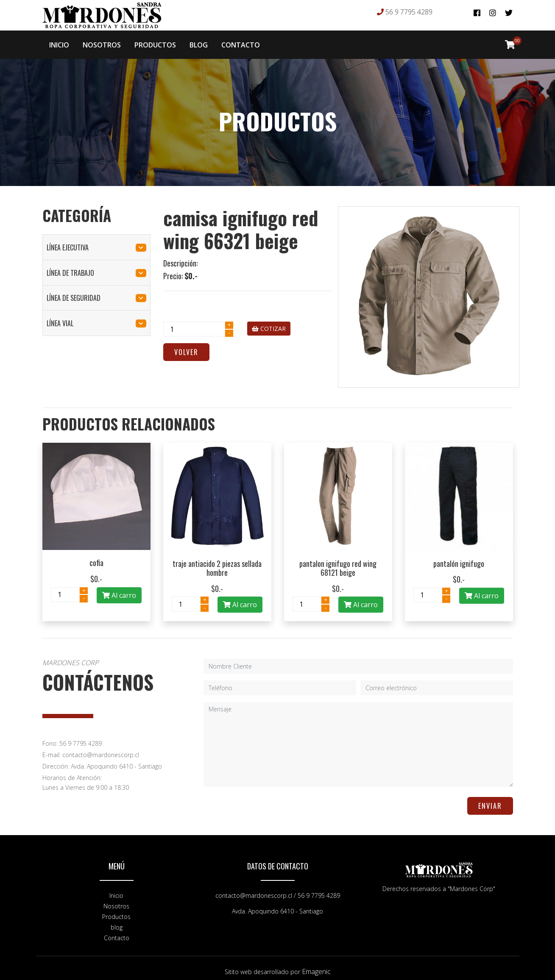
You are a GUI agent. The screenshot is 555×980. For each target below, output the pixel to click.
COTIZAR (269, 322)
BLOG (199, 42)
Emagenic (316, 965)
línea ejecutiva (96, 241)
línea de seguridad (96, 291)
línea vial (96, 316)
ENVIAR (490, 799)
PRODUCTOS (155, 42)
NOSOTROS (102, 42)
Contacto (117, 931)
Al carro (119, 589)
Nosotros (116, 899)
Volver (186, 345)
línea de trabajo (96, 266)
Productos (116, 910)
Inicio (116, 889)
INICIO (59, 42)
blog (117, 920)
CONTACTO (241, 42)
